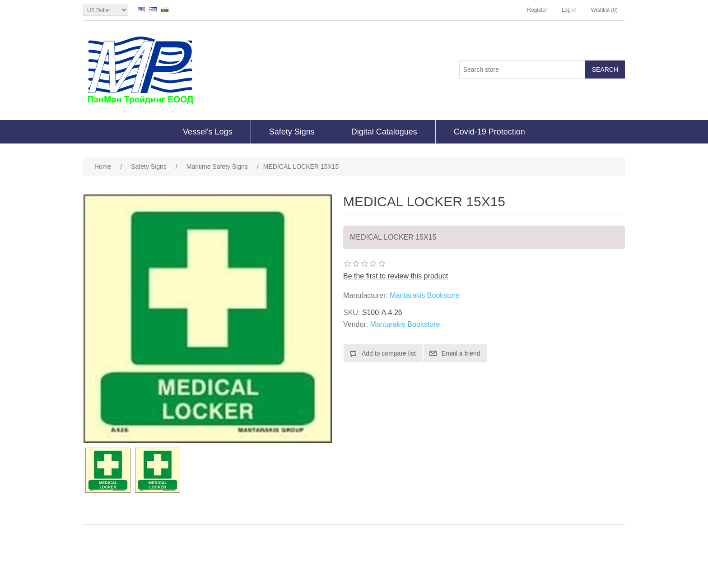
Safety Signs (292, 132)
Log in (569, 10)
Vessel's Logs (208, 132)
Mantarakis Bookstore (425, 295)
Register (537, 10)
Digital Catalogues (384, 132)
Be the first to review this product (396, 276)
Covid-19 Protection (489, 132)
